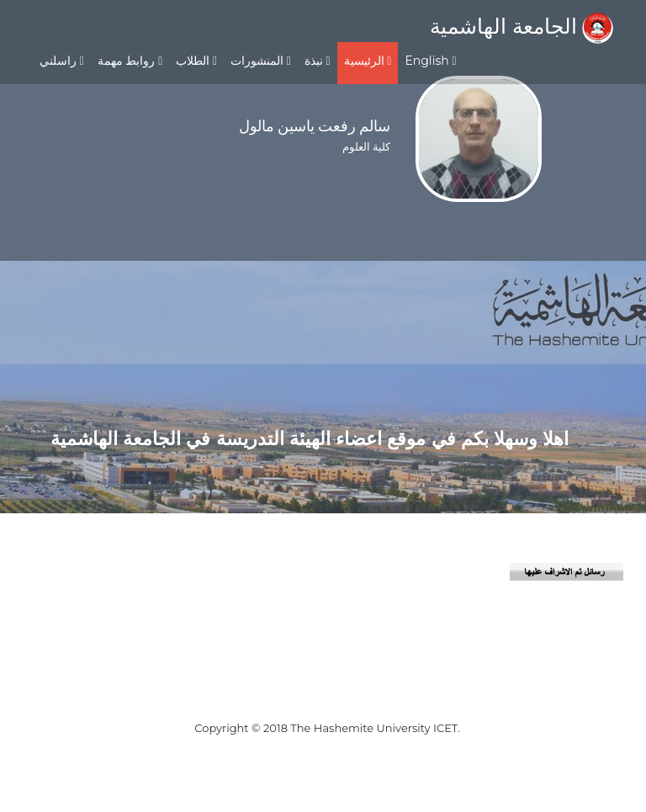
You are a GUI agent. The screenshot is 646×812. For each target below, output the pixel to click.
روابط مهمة (130, 61)
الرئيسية (368, 61)
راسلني (62, 61)
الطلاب (196, 61)
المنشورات (261, 61)
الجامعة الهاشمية (522, 26)
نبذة (318, 61)
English (430, 61)
